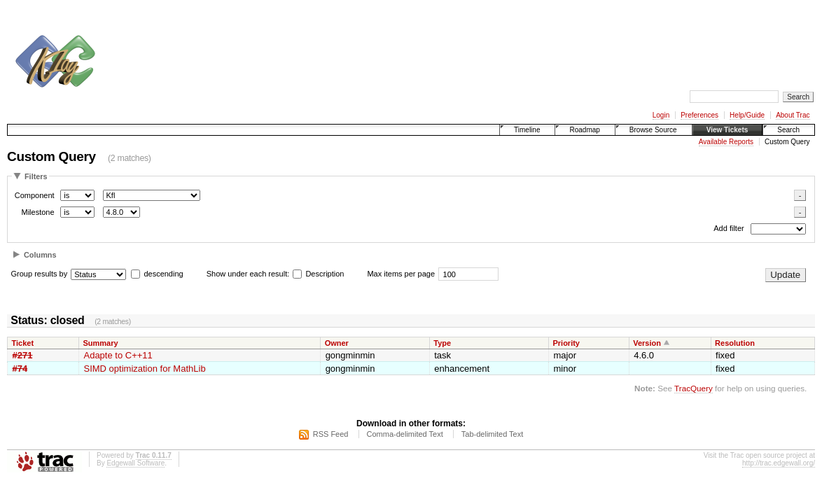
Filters (36, 176)
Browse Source (653, 130)
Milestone (37, 212)
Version (647, 343)
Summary (100, 343)
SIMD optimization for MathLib (144, 369)
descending (163, 274)
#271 (23, 355)
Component (35, 195)
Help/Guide (747, 115)
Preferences (699, 115)
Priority (566, 343)
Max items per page (401, 274)
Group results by (40, 274)
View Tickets (727, 130)
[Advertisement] (361, 41)
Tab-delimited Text (492, 434)
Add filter (729, 229)
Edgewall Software (135, 463)
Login (661, 115)
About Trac (793, 115)
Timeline (527, 130)
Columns (40, 255)
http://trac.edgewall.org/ (779, 463)
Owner (337, 343)
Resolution (735, 343)
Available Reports (726, 142)
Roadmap (584, 130)
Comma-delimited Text (405, 434)
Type (442, 343)
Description (318, 274)
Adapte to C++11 (118, 355)
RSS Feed (331, 434)
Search (788, 130)
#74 (20, 369)
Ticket (23, 343)
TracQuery (694, 388)
